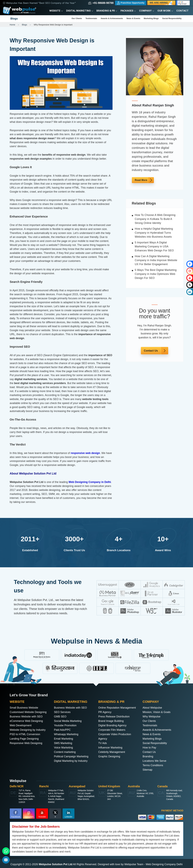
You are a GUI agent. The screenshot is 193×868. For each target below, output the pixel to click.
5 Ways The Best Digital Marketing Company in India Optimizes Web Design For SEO (156, 274)
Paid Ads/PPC (62, 730)
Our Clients (77, 18)
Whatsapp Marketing (66, 734)
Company (147, 11)
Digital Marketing (80, 11)
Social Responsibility (172, 18)
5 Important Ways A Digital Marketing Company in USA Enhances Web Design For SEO (154, 246)
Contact (182, 11)
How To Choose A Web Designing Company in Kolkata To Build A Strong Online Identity (155, 219)
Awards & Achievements (112, 18)
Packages (128, 11)
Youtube (42, 814)
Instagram (29, 814)
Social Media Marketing (68, 721)
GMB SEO (60, 717)
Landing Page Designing (24, 739)
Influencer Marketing (110, 748)
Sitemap (148, 770)
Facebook (16, 814)
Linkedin (69, 814)
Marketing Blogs (151, 18)
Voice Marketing (63, 748)
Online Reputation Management (117, 708)
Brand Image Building (111, 721)
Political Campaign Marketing (71, 756)
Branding (148, 756)
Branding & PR (107, 11)
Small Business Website (24, 708)
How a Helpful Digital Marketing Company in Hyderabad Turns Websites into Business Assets (154, 233)
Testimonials (91, 18)
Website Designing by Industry (28, 730)
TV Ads (103, 743)
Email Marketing (64, 739)
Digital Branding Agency (112, 725)
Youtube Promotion (65, 725)
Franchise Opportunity (131, 3)
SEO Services (62, 712)
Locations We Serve (155, 761)
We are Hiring (162, 3)
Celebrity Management (112, 752)
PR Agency (105, 712)
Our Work (165, 11)
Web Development (21, 725)
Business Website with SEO (26, 717)
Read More (141, 180)
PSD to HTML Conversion (25, 734)
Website (56, 11)
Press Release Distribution (114, 717)
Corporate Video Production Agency (115, 736)
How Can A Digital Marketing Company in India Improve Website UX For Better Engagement (156, 260)
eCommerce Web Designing (26, 721)
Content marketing (65, 752)
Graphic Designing (109, 756)
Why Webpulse (152, 717)
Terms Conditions (153, 765)
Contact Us (151, 351)
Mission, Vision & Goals (157, 712)
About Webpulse (152, 708)
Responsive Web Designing (26, 743)
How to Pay (149, 748)
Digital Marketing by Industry (71, 761)
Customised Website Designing (28, 712)
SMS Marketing (63, 743)
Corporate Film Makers (112, 730)
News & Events (133, 18)
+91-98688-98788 (101, 3)
